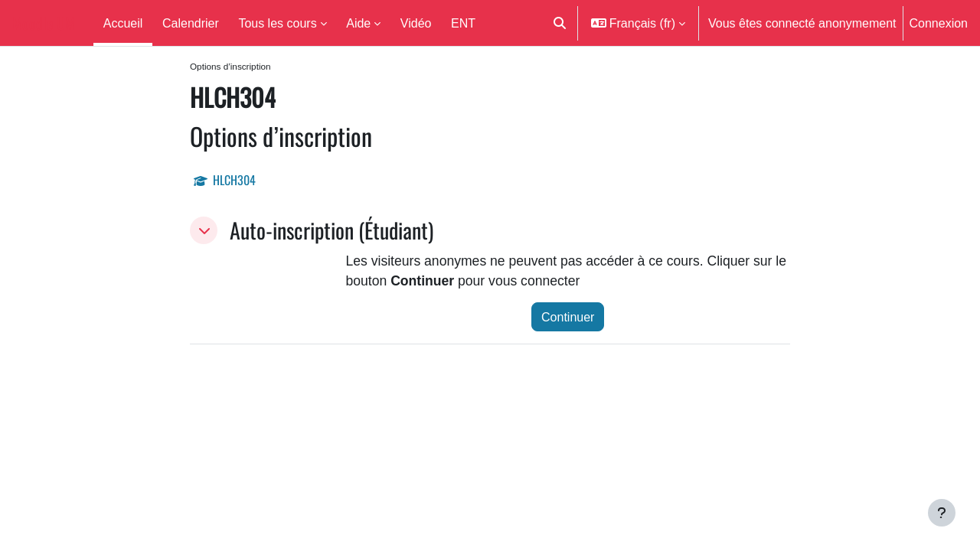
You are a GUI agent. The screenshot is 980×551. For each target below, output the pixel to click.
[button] (560, 23)
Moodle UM (44, 23)
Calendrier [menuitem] (191, 23)
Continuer (568, 322)
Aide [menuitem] (358, 23)
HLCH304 (234, 181)
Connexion (939, 23)
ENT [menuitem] (463, 23)
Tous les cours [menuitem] (277, 23)
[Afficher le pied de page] (942, 513)
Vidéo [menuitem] (416, 23)
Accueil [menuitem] (123, 23)
